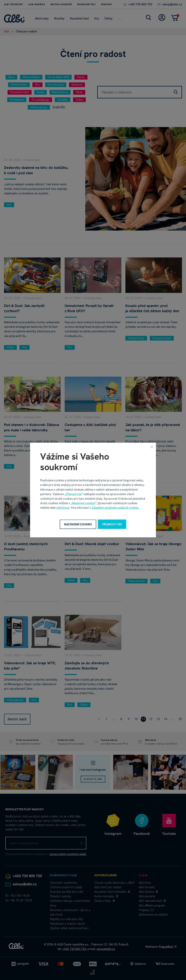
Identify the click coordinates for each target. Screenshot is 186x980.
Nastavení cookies (84, 503)
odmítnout (63, 508)
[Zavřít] (152, 447)
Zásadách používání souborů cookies (115, 508)
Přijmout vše (74, 494)
